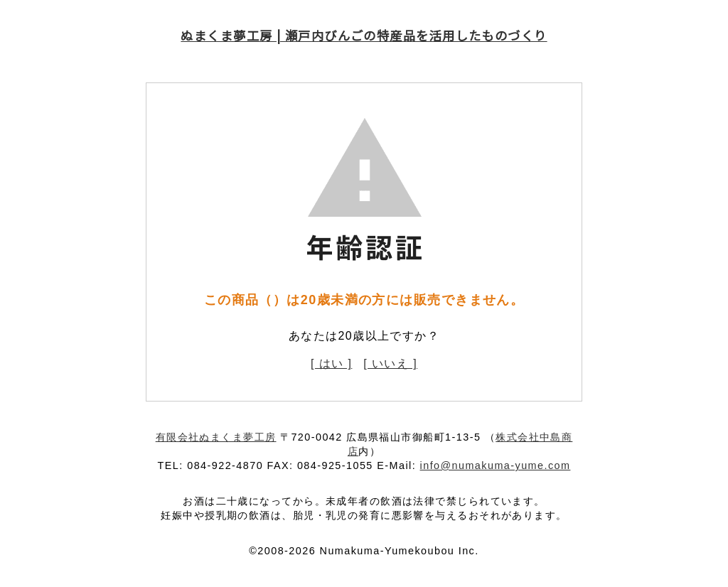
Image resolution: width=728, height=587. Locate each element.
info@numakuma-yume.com (496, 465)
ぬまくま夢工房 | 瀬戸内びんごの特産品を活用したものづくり (364, 35)
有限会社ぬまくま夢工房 (216, 437)
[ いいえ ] (390, 363)
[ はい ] (331, 363)
